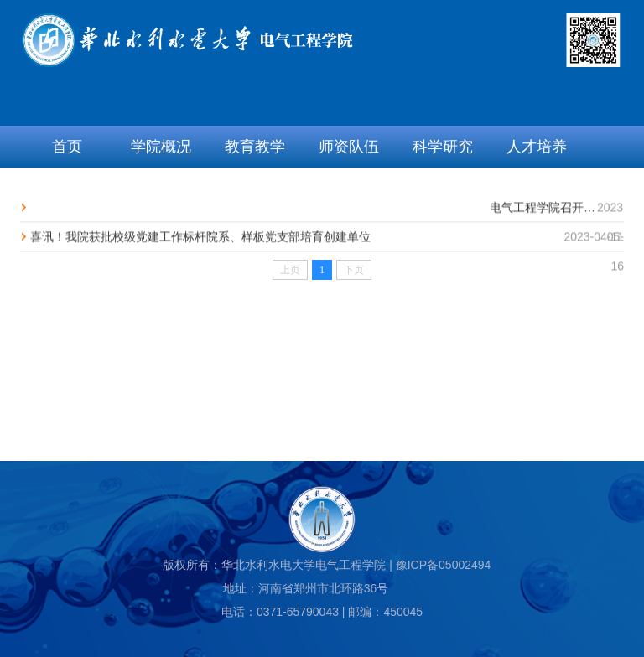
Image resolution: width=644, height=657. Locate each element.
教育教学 (255, 147)
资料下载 (443, 189)
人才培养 (537, 147)
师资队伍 (349, 147)
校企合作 (349, 189)
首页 (67, 147)
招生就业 (67, 189)
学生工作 (255, 189)
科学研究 (443, 147)
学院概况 (161, 147)
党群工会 (161, 189)
